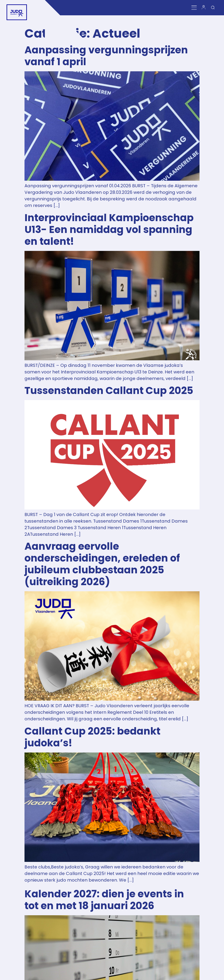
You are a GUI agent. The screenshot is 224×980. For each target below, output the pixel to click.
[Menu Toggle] (195, 8)
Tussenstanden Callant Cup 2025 (109, 391)
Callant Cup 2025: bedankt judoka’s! (92, 737)
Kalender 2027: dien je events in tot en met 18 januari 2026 (104, 900)
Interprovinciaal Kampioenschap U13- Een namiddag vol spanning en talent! (109, 230)
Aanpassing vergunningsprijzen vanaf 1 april (106, 56)
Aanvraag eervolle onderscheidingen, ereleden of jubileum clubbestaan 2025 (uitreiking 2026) (102, 564)
